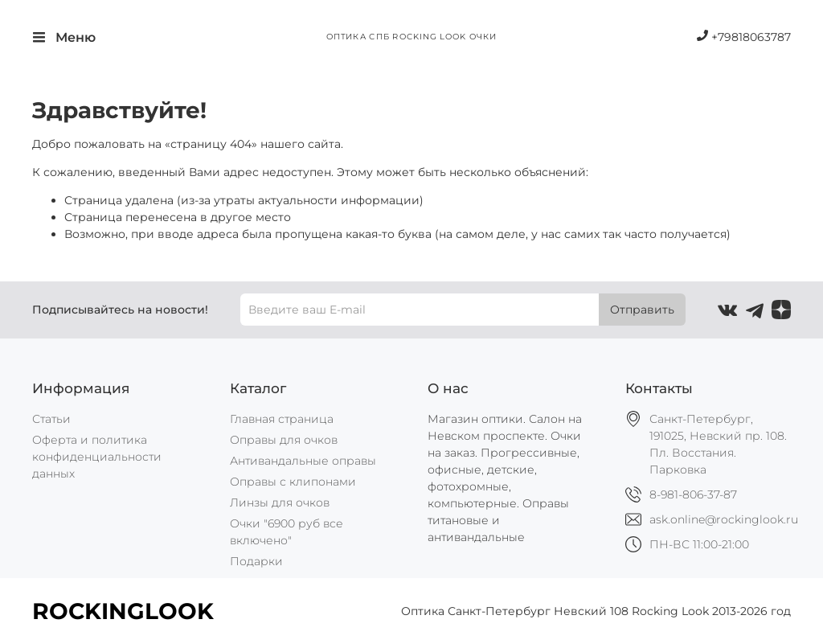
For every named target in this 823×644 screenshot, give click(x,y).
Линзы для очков (280, 502)
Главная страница (282, 419)
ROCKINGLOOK (123, 611)
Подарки (256, 561)
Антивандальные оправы (303, 461)
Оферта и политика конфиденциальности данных (97, 457)
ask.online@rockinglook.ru (724, 519)
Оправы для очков (284, 440)
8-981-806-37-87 (693, 494)
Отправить (642, 310)
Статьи (51, 419)
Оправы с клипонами (293, 482)
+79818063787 (744, 37)
